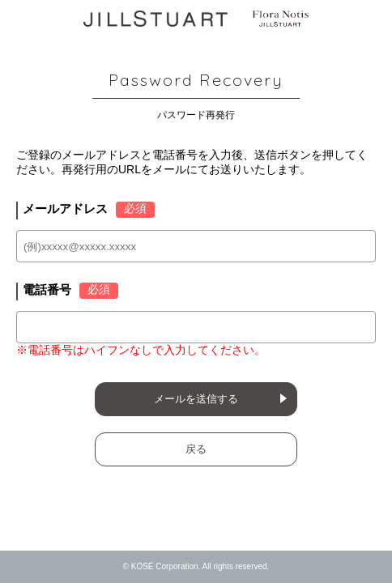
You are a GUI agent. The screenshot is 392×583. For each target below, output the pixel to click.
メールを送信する (196, 399)
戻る (196, 449)
